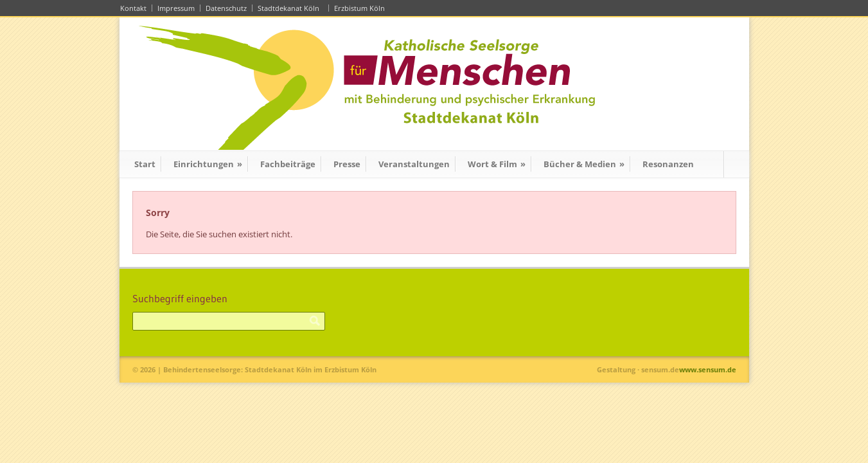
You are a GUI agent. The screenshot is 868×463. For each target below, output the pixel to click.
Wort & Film (497, 164)
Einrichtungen (208, 164)
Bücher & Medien (584, 164)
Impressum (176, 8)
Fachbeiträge (288, 164)
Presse (347, 164)
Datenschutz (226, 8)
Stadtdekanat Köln (290, 8)
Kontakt (133, 8)
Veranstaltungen (414, 164)
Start (145, 164)
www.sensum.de (708, 369)
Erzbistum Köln (361, 8)
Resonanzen (668, 164)
